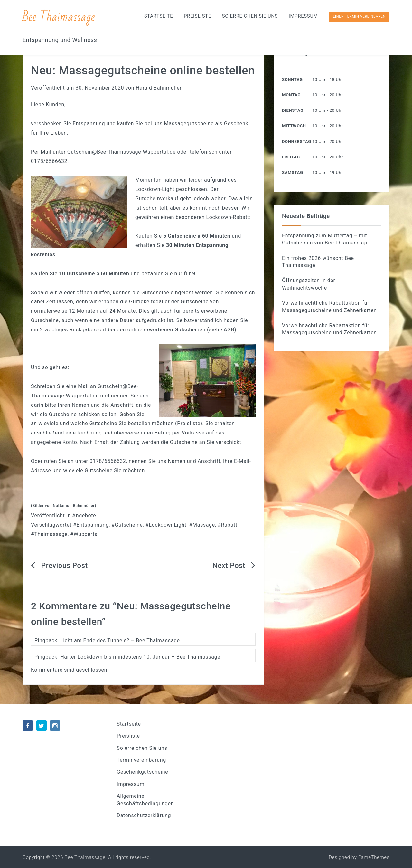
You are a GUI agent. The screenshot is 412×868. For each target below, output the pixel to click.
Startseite (159, 16)
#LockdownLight (166, 525)
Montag (291, 95)
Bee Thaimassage (59, 17)
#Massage (202, 525)
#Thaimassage (49, 534)
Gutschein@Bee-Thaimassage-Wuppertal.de (122, 152)
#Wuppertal (84, 534)
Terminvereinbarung (141, 760)
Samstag (292, 172)
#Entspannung (91, 525)
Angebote (84, 515)
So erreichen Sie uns (250, 16)
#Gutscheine (127, 525)
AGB (229, 330)
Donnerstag (297, 142)
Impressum (303, 16)
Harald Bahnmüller (159, 88)
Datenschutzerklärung (144, 815)
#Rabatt (227, 525)
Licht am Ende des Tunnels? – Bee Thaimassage (120, 640)
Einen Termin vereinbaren (359, 17)
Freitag (291, 157)
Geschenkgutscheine (143, 772)
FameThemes (374, 857)
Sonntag (292, 79)
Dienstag (293, 110)
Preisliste (197, 16)
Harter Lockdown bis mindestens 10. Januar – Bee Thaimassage (140, 657)
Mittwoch (294, 126)
